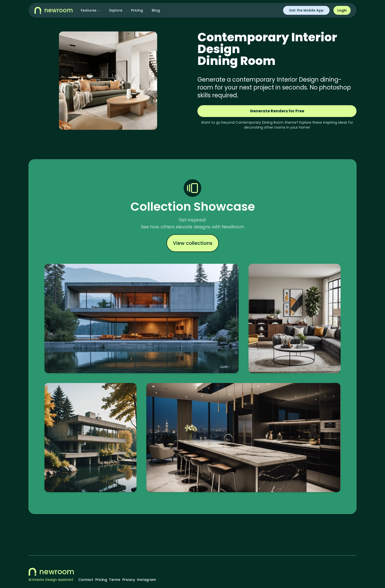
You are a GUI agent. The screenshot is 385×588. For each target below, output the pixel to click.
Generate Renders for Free (277, 111)
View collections (193, 243)
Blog (156, 10)
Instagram (146, 580)
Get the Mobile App (306, 10)
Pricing (137, 10)
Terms (115, 580)
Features (91, 10)
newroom (51, 572)
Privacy (129, 580)
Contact (86, 580)
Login (342, 10)
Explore (116, 10)
